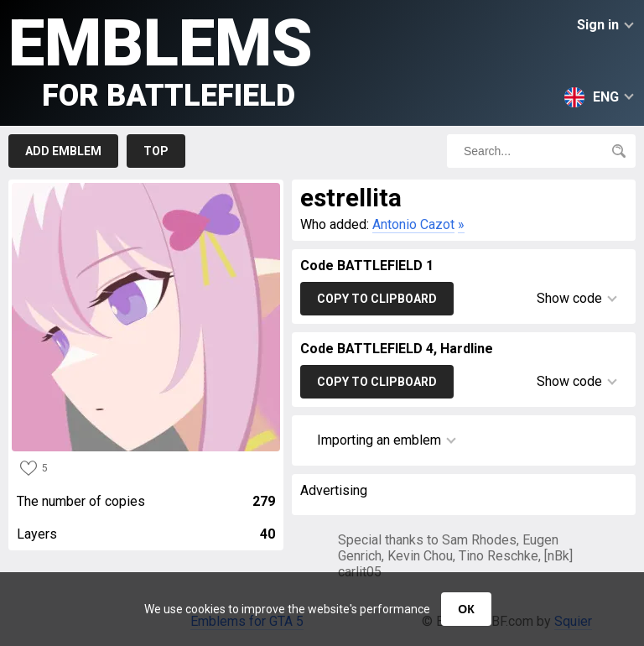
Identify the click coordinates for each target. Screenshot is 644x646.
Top (156, 151)
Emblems (161, 59)
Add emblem (63, 151)
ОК (466, 609)
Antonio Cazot (413, 224)
